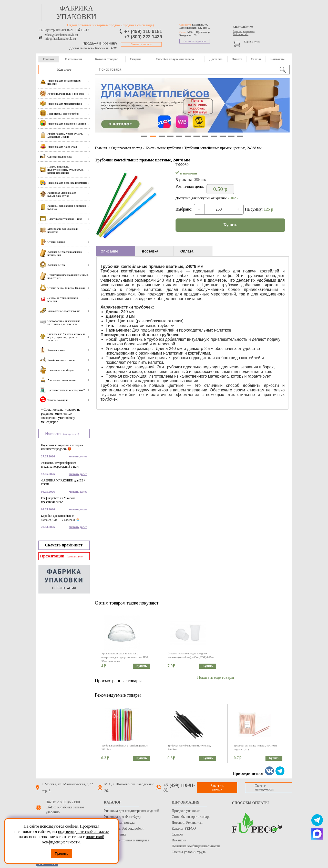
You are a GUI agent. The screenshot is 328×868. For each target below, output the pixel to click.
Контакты (277, 59)
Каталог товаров (107, 59)
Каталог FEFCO (184, 828)
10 (223, 136)
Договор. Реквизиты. (187, 823)
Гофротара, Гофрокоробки (124, 828)
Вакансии (179, 840)
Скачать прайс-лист (64, 545)
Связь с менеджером (195, 41)
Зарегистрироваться (244, 31)
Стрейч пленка (115, 834)
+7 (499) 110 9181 (143, 31)
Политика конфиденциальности (196, 846)
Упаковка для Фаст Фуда (122, 817)
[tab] (116, 251)
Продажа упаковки (186, 811)
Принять (61, 854)
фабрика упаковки (76, 12)
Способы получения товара (175, 59)
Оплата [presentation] (187, 251)
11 (231, 136)
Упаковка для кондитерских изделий (131, 811)
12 (240, 136)
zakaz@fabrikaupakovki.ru (61, 35)
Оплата (237, 59)
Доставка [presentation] (150, 251)
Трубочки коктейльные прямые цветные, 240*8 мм (223, 148)
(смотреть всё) (71, 434)
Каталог (64, 69)
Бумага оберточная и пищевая (126, 840)
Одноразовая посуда (127, 148)
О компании (73, 59)
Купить (230, 225)
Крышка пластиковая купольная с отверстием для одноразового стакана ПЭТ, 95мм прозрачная (125, 657)
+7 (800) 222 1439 (143, 37)
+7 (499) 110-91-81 (179, 788)
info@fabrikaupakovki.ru (60, 39)
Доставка (216, 59)
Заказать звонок (141, 44)
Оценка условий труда (189, 852)
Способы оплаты (250, 803)
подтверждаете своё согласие (83, 832)
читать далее (78, 456)
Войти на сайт (241, 34)
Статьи (256, 59)
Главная (49, 59)
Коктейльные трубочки (163, 148)
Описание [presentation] (109, 251)
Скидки (135, 59)
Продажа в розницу (100, 43)
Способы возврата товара (191, 817)
